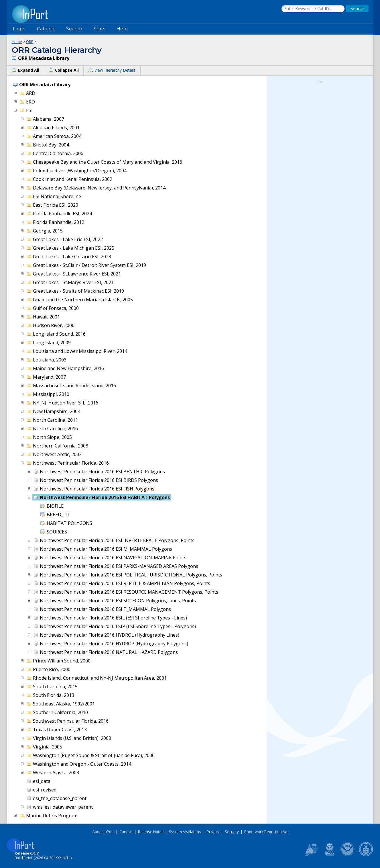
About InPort (103, 832)
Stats (99, 29)
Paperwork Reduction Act (266, 832)
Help (122, 29)
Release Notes (151, 832)
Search (74, 29)
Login (19, 29)
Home (17, 42)
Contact (126, 832)
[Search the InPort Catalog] (313, 9)
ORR (30, 42)
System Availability (185, 832)
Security (232, 832)
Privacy (213, 832)
